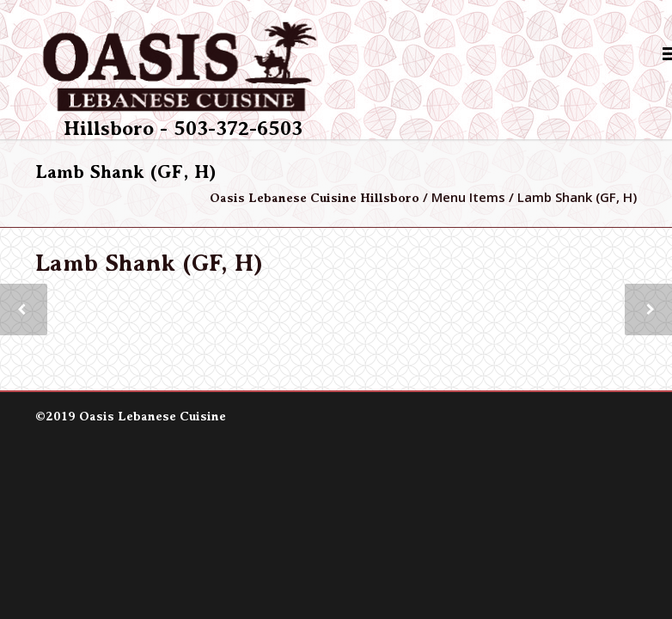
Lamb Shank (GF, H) (149, 263)
